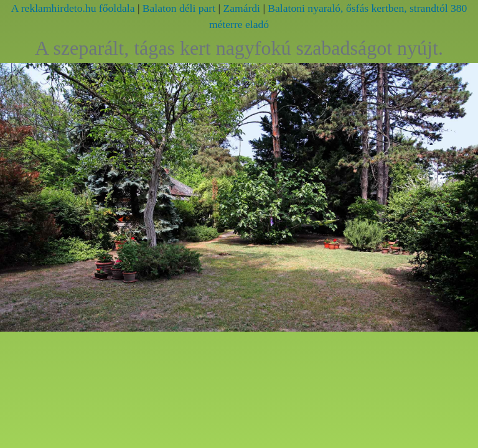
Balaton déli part (179, 8)
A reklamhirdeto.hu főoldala (73, 8)
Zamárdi (241, 8)
